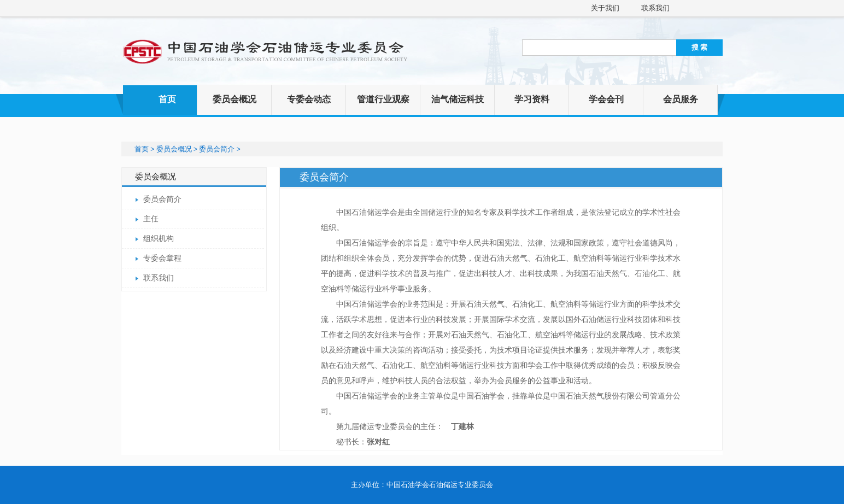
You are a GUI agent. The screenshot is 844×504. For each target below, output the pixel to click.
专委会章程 (162, 258)
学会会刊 (606, 99)
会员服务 (681, 99)
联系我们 (655, 8)
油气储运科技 (458, 99)
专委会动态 (309, 99)
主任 (151, 219)
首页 (167, 99)
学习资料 (532, 99)
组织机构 (159, 239)
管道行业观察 (383, 99)
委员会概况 (235, 99)
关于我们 (605, 8)
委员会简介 (217, 149)
